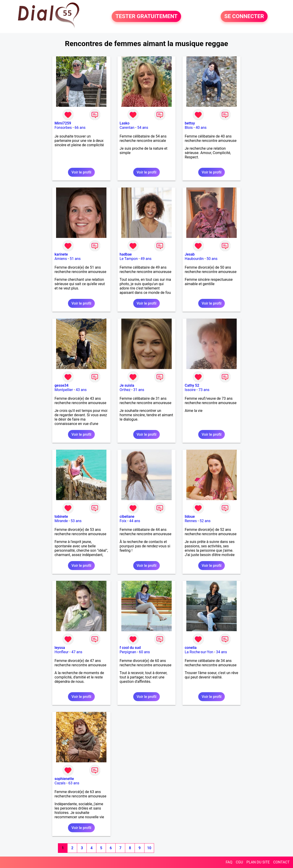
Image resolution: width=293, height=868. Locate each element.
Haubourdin (194, 259)
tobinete (61, 517)
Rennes (191, 521)
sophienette (64, 779)
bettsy (190, 123)
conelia (191, 648)
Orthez (125, 390)
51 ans (75, 259)
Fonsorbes (63, 128)
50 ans (212, 259)
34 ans (222, 652)
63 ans (74, 783)
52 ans (205, 521)
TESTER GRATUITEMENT (146, 17)
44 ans (135, 521)
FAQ (229, 862)
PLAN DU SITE (258, 862)
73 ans (204, 390)
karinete (61, 254)
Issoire (190, 390)
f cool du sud (130, 648)
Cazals (60, 783)
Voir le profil (81, 172)
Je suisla (127, 385)
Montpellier (64, 390)
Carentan (127, 128)
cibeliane (127, 517)
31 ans (139, 390)
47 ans (77, 652)
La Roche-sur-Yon (199, 652)
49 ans (146, 259)
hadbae (126, 254)
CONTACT (281, 862)
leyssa (60, 648)
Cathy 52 (192, 385)
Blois (189, 128)
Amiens (61, 259)
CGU (239, 862)
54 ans (143, 128)
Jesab (190, 254)
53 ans (76, 521)
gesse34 (61, 385)
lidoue (190, 517)
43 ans (81, 390)
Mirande (61, 521)
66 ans (80, 128)
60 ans (144, 652)
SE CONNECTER (244, 17)
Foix (123, 521)
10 (149, 848)
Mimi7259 (63, 123)
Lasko (125, 123)
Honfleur (61, 652)
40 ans (201, 128)
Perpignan (128, 652)
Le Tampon (129, 259)
